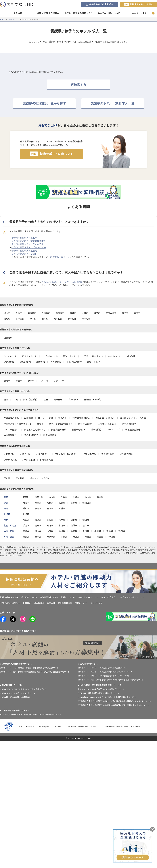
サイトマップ (96, 603)
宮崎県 (88, 537)
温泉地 (7, 381)
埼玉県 (52, 497)
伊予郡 (33, 319)
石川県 (50, 526)
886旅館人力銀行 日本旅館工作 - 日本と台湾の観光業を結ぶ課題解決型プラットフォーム (114, 701)
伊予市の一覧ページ (60, 257)
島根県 (62, 531)
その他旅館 (56, 362)
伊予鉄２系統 (126, 454)
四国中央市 (111, 313)
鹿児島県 (51, 537)
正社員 (7, 478)
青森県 (50, 520)
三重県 (62, 509)
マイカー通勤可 (11, 430)
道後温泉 (8, 338)
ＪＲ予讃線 (41, 454)
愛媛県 (12, 19)
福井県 (86, 526)
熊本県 (38, 537)
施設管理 (58, 400)
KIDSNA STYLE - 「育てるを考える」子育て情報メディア (23, 689)
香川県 (98, 531)
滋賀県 (62, 503)
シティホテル (10, 356)
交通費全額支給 (59, 430)
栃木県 (88, 497)
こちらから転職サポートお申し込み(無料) (62, 282)
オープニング (113, 430)
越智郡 (7, 319)
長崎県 (64, 537)
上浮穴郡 (20, 319)
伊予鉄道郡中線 (88, 454)
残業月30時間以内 (81, 418)
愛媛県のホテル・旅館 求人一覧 (113, 103)
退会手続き (39, 603)
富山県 (62, 526)
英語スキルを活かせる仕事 (133, 418)
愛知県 (26, 509)
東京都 (26, 497)
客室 (46, 400)
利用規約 (27, 603)
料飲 (16, 400)
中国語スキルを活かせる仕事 (18, 424)
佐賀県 (100, 537)
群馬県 (100, 497)
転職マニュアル (68, 597)
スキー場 (44, 381)
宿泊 (6, 400)
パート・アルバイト (39, 478)
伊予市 (97, 313)
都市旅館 (131, 356)
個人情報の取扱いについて (132, 597)
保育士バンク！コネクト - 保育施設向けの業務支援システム (103, 668)
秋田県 (86, 520)
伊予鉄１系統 (108, 454)
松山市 (7, 313)
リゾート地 (59, 381)
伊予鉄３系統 (10, 460)
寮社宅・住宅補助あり (35, 430)
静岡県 (38, 509)
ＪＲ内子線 (9, 454)
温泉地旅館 (25, 362)
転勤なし (63, 418)
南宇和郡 (86, 319)
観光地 (31, 381)
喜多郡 (45, 319)
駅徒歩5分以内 (85, 424)
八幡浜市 (46, 313)
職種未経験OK (78, 430)
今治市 (19, 313)
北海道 (26, 514)
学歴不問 (29, 418)
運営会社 (51, 603)
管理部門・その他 (92, 400)
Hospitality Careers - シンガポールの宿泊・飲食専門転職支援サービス (107, 697)
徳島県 (110, 531)
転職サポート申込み (9, 597)
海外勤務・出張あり (105, 418)
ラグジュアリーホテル (92, 356)
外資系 (40, 424)
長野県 (38, 526)
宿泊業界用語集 (65, 603)
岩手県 (62, 520)
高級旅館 (40, 362)
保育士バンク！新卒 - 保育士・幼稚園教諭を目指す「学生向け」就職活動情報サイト (35, 672)
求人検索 (18, 13)
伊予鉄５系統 (47, 460)
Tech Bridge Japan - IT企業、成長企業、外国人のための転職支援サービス (31, 715)
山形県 (74, 520)
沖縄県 (112, 537)
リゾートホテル (50, 356)
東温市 (137, 313)
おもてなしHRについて (109, 13)
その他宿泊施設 (74, 362)
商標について (81, 603)
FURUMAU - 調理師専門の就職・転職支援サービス (99, 693)
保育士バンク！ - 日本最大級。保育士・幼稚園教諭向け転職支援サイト (29, 668)
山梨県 (74, 526)
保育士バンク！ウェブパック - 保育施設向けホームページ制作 (103, 676)
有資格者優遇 (50, 435)
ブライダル (73, 400)
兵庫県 (38, 503)
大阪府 (26, 503)
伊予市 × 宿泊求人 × (24, 238)
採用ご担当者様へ (109, 597)
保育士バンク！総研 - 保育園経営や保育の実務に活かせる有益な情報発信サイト (111, 680)
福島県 (38, 520)
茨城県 (76, 497)
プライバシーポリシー (10, 603)
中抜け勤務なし (11, 435)
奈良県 (74, 503)
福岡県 (26, 537)
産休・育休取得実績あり (61, 424)
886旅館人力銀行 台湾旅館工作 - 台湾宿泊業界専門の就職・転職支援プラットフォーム (114, 705)
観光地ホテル (69, 356)
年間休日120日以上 (107, 424)
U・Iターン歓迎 (46, 418)
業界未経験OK (31, 435)
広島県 (26, 531)
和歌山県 (87, 503)
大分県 (76, 537)
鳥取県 (74, 531)
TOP (2, 19)
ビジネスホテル (29, 356)
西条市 (73, 313)
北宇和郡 (72, 319)
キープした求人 (139, 13)
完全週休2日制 (129, 424)
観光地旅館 (9, 362)
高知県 (122, 531)
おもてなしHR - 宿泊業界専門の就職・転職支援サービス (101, 689)
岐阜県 (50, 509)
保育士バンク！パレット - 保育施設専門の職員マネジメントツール (105, 672)
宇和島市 (32, 313)
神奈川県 (39, 497)
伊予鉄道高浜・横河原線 (64, 454)
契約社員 (20, 478)
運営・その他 (94, 362)
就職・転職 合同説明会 (48, 13)
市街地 (19, 381)
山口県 (50, 531)
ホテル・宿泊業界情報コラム (78, 13)
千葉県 (64, 497)
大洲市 (85, 313)
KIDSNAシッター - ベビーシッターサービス (18, 693)
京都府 (50, 503)
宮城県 (26, 520)
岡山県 (38, 531)
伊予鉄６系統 (28, 460)
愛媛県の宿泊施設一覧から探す (44, 103)
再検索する (78, 85)
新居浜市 (60, 313)
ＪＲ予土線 (25, 454)
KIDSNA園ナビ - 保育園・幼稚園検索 (15, 697)
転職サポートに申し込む (139, 5)
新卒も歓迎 (96, 430)
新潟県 (26, 526)
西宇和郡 (58, 319)
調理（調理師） (31, 400)
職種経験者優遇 (133, 430)
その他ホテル (115, 356)
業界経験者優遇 (11, 418)
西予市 (125, 313)
